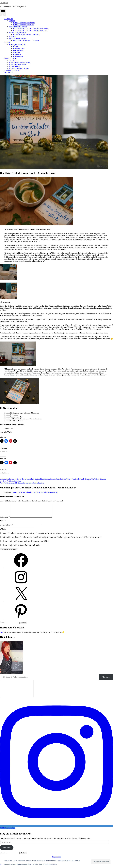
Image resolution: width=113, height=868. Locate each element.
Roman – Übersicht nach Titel (24, 25)
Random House (77, 479)
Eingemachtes (18, 50)
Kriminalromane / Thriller (18, 27)
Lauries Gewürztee (11, 415)
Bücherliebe (9, 19)
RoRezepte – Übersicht (17, 44)
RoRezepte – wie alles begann (19, 62)
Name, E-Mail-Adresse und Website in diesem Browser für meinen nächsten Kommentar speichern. (38, 536)
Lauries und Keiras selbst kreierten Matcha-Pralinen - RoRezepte (35, 492)
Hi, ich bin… (13, 60)
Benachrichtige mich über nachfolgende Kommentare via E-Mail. (26, 544)
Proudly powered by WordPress (11, 867)
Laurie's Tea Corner (48, 479)
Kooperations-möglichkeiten (19, 68)
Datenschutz (9, 72)
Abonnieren (106, 680)
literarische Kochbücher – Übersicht (26, 41)
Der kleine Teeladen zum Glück (23, 479)
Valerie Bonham (100, 479)
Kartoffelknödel (11, 481)
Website (3, 532)
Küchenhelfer (18, 56)
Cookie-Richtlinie (52, 864)
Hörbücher (13, 37)
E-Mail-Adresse (6, 528)
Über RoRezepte (10, 58)
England (38, 479)
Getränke (16, 52)
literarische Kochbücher (17, 39)
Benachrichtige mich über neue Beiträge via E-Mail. (21, 548)
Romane (12, 21)
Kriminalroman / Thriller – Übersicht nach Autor (31, 29)
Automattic (42, 867)
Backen (16, 46)
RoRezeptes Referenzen (17, 64)
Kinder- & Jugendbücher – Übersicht (26, 35)
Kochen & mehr (19, 48)
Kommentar (5, 520)
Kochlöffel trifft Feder (12, 70)
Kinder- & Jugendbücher (18, 33)
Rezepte (7, 42)
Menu (3, 13)
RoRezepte (4, 3)
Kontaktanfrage (14, 66)
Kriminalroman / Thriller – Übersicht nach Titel (30, 31)
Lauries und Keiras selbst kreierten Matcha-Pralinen (23, 419)
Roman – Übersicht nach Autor (24, 23)
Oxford (69, 479)
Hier (2, 635)
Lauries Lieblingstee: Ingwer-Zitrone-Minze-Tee (22, 413)
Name (3, 523)
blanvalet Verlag (6, 479)
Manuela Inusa (61, 479)
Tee (93, 479)
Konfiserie (17, 54)
